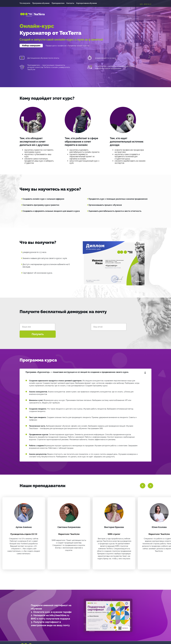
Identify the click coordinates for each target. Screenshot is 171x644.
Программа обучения (41, 3)
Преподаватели (58, 3)
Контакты (71, 3)
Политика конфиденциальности (135, 638)
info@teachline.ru (103, 638)
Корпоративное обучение (88, 3)
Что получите (25, 3)
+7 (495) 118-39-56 (79, 638)
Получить (113, 325)
